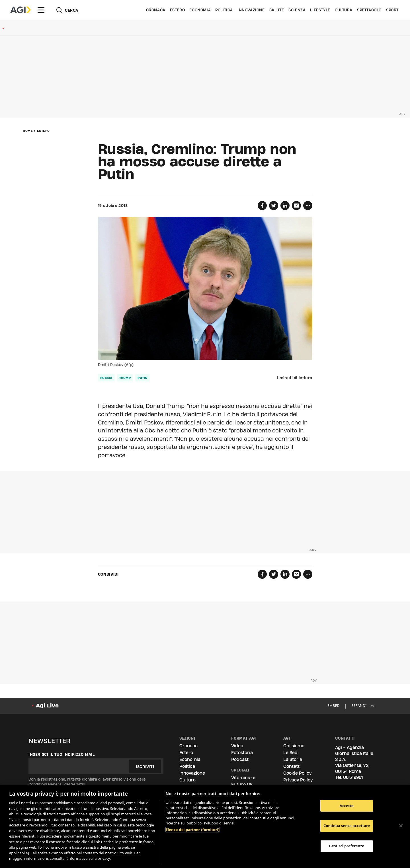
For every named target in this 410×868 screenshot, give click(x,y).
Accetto (347, 806)
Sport (392, 10)
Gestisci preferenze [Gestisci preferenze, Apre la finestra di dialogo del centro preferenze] (347, 846)
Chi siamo (294, 746)
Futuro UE (242, 784)
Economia (200, 10)
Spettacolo (369, 10)
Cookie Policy (297, 773)
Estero (178, 10)
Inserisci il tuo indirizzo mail (62, 754)
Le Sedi (291, 753)
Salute (277, 10)
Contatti (292, 766)
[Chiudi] (401, 826)
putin (143, 378)
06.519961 (353, 777)
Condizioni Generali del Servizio (57, 784)
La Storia (293, 759)
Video (237, 746)
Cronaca (156, 10)
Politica (224, 10)
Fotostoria (242, 753)
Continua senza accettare (347, 826)
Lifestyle (320, 10)
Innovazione (251, 10)
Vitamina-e (243, 778)
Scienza (297, 10)
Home (28, 131)
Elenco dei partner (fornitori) (193, 830)
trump (125, 378)
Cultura (344, 10)
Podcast (240, 759)
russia (106, 378)
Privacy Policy (298, 780)
